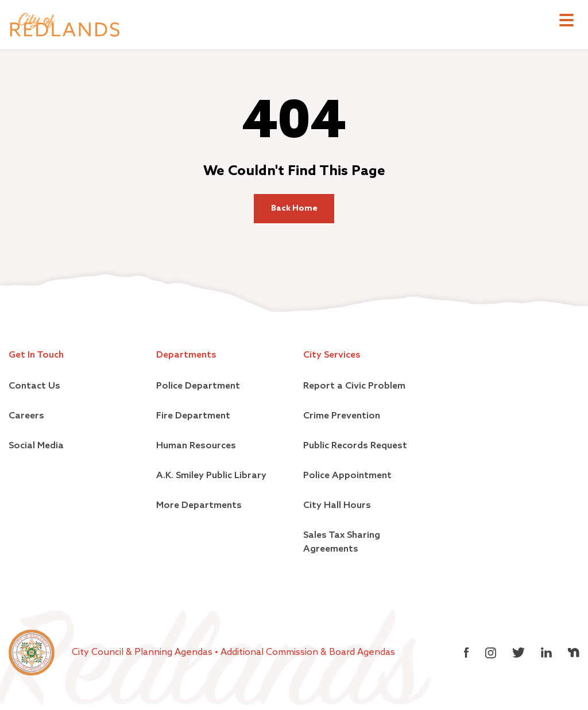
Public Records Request (355, 446)
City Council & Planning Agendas (143, 653)
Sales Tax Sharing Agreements (342, 542)
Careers (26, 416)
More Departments (199, 506)
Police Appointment (347, 476)
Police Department (198, 386)
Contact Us (34, 386)
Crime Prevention (342, 416)
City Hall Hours (337, 506)
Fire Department (193, 416)
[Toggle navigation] (566, 22)
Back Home (294, 208)
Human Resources (196, 446)
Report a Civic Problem (354, 386)
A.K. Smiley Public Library (211, 476)
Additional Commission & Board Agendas (308, 653)
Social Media (36, 446)
